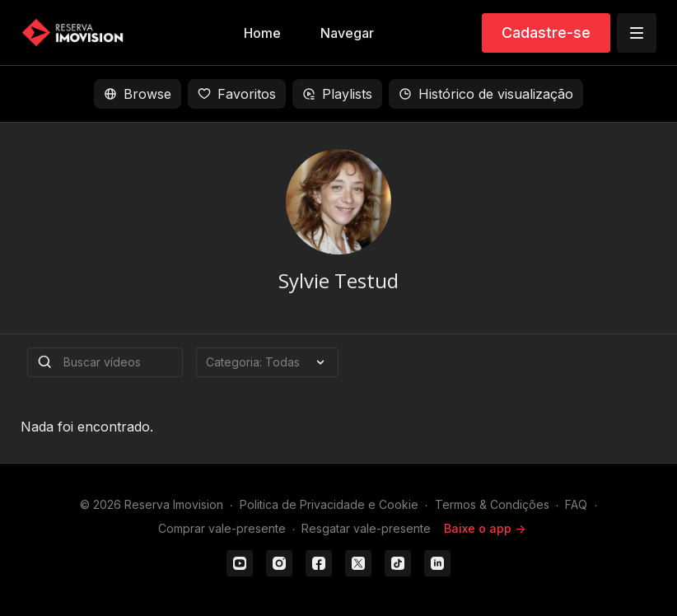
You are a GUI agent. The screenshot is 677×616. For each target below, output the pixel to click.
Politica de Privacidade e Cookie (329, 504)
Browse (138, 94)
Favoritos (237, 94)
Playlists (337, 94)
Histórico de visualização (486, 94)
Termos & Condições (492, 504)
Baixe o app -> (485, 528)
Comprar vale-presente (222, 528)
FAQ (576, 504)
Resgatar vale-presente (366, 528)
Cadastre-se (546, 33)
